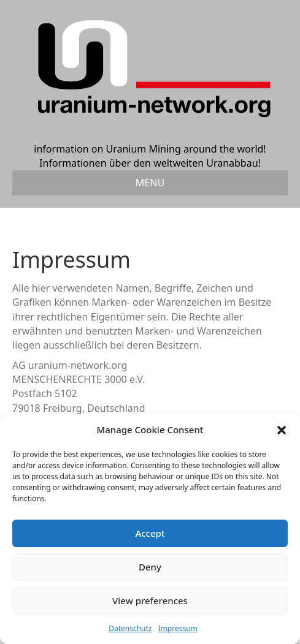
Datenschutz (130, 628)
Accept (150, 533)
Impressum (178, 628)
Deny (150, 567)
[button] (282, 430)
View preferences (150, 600)
